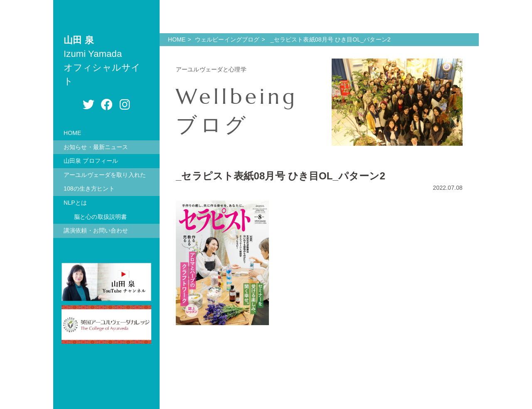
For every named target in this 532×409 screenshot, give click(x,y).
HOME (73, 133)
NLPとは (75, 203)
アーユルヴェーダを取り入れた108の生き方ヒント (105, 182)
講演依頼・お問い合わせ (96, 230)
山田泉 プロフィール (91, 161)
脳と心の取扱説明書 (100, 217)
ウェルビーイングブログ (227, 39)
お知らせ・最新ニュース (96, 147)
